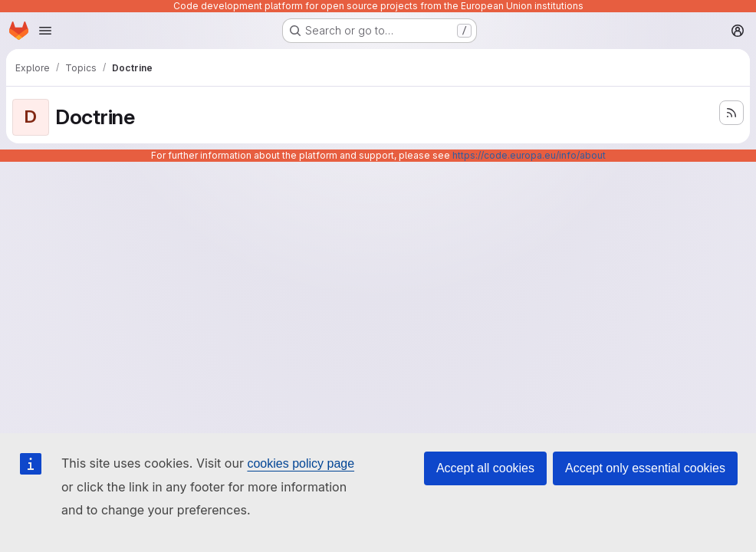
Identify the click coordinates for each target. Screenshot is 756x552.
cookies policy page (301, 463)
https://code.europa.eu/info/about (529, 155)
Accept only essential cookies (645, 468)
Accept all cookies (485, 468)
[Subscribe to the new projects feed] (731, 113)
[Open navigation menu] (45, 31)
